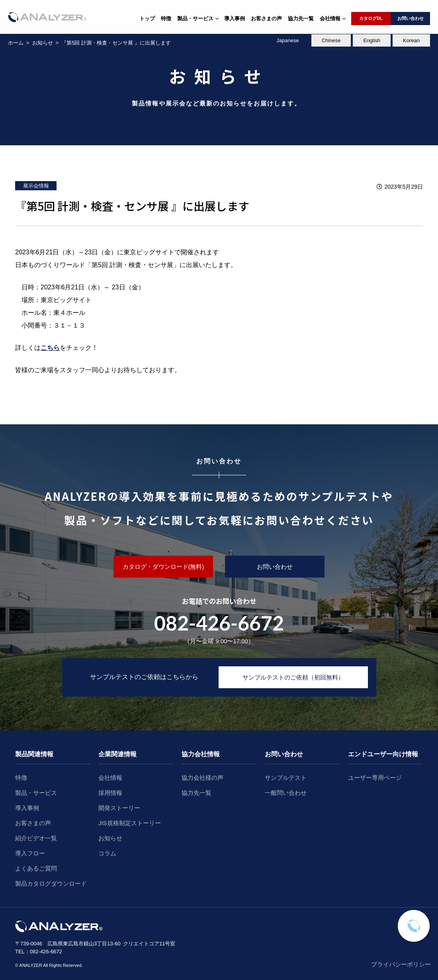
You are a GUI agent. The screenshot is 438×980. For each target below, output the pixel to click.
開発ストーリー (119, 808)
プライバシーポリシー (401, 964)
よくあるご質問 (36, 868)
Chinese (331, 40)
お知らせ (110, 838)
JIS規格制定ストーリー (130, 823)
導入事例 (235, 19)
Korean (411, 40)
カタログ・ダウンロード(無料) (163, 567)
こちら (50, 348)
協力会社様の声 (202, 778)
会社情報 (110, 778)
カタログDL (371, 18)
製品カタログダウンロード (51, 883)
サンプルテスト (286, 778)
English (372, 40)
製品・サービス (36, 793)
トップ (147, 19)
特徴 (166, 19)
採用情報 (110, 793)
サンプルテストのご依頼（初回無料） (293, 677)
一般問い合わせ (286, 793)
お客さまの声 (266, 19)
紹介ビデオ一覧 (36, 838)
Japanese (287, 40)
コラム (107, 853)
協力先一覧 (301, 19)
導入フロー (30, 853)
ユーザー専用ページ (375, 778)
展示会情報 (36, 186)
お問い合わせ (411, 18)
